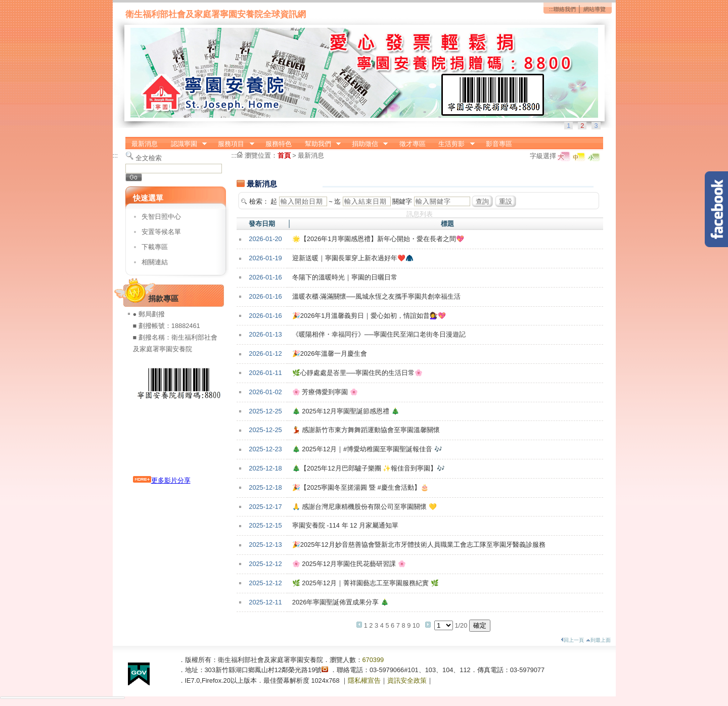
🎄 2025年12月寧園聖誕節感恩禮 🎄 (346, 411)
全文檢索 (149, 158)
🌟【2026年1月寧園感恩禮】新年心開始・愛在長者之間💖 (378, 239)
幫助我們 (320, 144)
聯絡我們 (565, 9)
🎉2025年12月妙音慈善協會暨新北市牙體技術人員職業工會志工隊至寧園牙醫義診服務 (419, 545)
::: (551, 9)
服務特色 (279, 144)
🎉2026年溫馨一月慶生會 (330, 354)
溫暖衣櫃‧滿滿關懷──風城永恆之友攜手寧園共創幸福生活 (376, 296)
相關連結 (155, 262)
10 (416, 625)
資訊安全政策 (407, 680)
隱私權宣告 (364, 680)
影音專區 (499, 144)
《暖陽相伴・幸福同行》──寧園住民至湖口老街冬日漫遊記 (379, 334)
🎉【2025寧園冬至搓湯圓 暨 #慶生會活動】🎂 (360, 487)
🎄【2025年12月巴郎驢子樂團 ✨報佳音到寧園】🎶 (369, 468)
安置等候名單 (161, 232)
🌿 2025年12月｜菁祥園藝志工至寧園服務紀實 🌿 (366, 583)
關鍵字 (402, 201)
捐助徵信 (367, 144)
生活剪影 (453, 144)
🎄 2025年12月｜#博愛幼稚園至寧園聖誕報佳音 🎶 (367, 449)
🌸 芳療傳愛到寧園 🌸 (325, 392)
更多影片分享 (162, 480)
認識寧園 (186, 144)
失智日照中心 (161, 217)
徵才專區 (413, 144)
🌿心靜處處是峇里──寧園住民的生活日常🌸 (357, 373)
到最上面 (598, 640)
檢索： (259, 201)
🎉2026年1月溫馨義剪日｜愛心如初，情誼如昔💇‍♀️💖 (369, 316)
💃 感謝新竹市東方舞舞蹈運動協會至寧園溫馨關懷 (366, 430)
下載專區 (155, 247)
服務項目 (233, 144)
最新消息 (145, 144)
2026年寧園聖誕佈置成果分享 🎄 (340, 602)
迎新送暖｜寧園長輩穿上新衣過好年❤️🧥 (353, 258)
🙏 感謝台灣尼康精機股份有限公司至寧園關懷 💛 (365, 507)
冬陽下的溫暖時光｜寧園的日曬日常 (345, 277)
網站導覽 (595, 9)
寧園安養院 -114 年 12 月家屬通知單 (345, 525)
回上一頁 (572, 640)
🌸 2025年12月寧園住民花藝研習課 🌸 (349, 564)
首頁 (284, 155)
